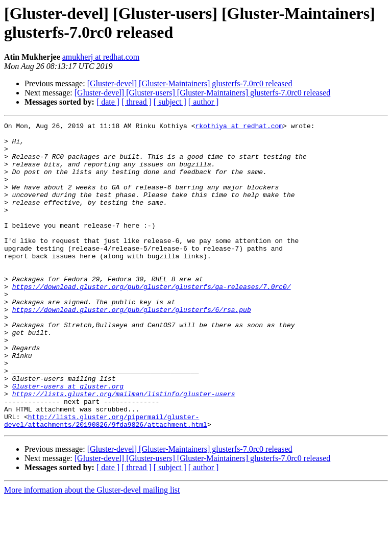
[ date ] (108, 102)
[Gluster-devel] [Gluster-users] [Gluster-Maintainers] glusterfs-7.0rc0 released (203, 93)
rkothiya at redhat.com (239, 127)
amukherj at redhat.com (101, 57)
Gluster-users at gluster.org (68, 440)
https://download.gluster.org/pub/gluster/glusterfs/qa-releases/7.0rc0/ (152, 320)
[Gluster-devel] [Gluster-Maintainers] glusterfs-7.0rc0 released (190, 83)
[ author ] (204, 102)
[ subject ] (170, 102)
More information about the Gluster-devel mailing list (92, 551)
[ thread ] (137, 102)
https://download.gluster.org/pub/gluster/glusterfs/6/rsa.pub (132, 348)
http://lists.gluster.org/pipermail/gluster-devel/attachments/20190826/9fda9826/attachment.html (106, 481)
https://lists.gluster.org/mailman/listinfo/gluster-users (124, 449)
